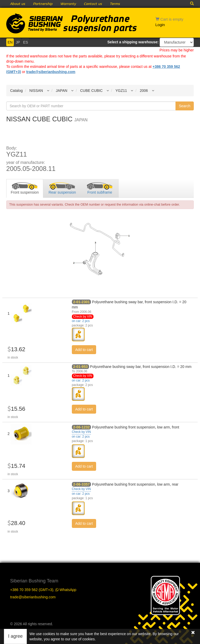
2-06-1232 (82, 427)
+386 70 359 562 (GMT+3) (32, 590)
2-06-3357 (82, 484)
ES (26, 42)
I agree (15, 636)
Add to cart (84, 350)
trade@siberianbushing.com (51, 72)
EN (10, 42)
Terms (115, 4)
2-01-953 (80, 367)
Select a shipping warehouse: (133, 42)
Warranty (68, 4)
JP (18, 42)
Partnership (43, 4)
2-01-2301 (82, 302)
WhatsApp (66, 590)
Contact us (93, 4)
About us (18, 4)
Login (160, 25)
